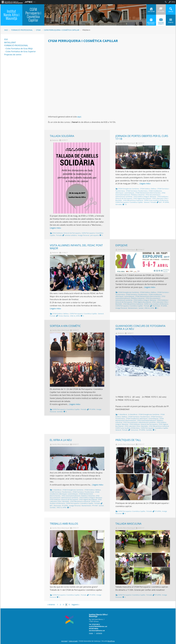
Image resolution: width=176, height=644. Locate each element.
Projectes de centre (13, 55)
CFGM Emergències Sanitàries (128, 189)
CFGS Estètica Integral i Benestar (145, 197)
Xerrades (119, 204)
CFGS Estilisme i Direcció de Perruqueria (67, 233)
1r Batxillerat (122, 414)
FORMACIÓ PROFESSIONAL (16, 45)
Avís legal (64, 641)
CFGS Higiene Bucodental (142, 198)
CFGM (38, 30)
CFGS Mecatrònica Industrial (133, 200)
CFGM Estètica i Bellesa (148, 189)
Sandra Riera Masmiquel (126, 143)
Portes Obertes (64, 316)
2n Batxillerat (133, 414)
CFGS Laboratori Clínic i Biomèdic (136, 426)
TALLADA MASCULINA (128, 524)
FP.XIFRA (166, 202)
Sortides (60, 412)
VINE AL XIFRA (75, 316)
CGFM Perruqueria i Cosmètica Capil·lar (62, 30)
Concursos (134, 430)
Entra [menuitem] (173, 2)
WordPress (111, 641)
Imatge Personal (84, 235)
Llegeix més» (56, 228)
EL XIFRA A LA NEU (61, 440)
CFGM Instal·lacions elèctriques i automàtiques (142, 419)
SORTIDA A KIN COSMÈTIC (65, 326)
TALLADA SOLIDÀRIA (62, 136)
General (147, 202)
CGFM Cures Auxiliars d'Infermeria (156, 200)
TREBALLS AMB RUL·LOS (64, 524)
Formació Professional (22, 30)
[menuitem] (12, 2)
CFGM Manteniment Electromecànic (148, 193)
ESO (6, 39)
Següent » (75, 605)
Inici (6, 30)
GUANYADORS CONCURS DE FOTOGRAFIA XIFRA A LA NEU (140, 327)
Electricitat (156, 306)
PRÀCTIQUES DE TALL (128, 440)
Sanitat (141, 308)
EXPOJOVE (121, 245)
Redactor (55, 140)
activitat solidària (71, 235)
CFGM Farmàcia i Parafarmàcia (137, 191)
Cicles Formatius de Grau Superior (21, 51)
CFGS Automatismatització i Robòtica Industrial (140, 194)
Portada (59, 235)
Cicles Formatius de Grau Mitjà (19, 49)
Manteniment (133, 308)
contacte (99, 633)
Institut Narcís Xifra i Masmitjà (11, 15)
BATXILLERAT (10, 42)
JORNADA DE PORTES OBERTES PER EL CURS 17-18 (142, 137)
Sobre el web (73, 641)
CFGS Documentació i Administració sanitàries (139, 422)
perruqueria (95, 235)
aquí (79, 117)
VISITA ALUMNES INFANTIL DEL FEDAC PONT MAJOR (76, 247)
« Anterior (51, 605)
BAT (160, 202)
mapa (91, 633)
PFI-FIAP (95, 506)
